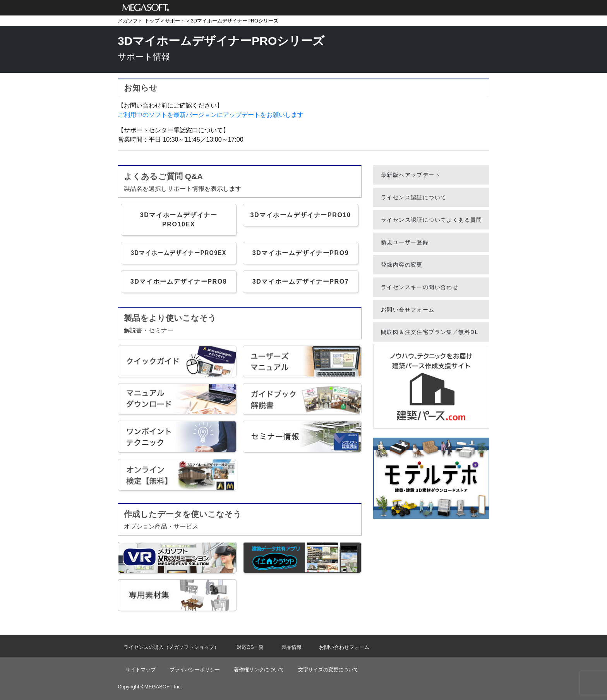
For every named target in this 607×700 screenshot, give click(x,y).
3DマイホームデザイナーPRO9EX (179, 253)
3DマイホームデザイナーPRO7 (301, 282)
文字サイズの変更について (328, 670)
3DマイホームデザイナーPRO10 (300, 215)
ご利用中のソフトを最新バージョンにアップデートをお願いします (211, 115)
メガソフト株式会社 (146, 8)
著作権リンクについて (259, 670)
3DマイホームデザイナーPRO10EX (179, 220)
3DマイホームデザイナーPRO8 (179, 282)
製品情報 (291, 647)
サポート (175, 21)
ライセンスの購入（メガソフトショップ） (171, 647)
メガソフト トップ (139, 21)
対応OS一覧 (250, 647)
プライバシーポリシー (195, 670)
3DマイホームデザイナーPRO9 (301, 253)
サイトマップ (141, 670)
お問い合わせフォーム (344, 647)
